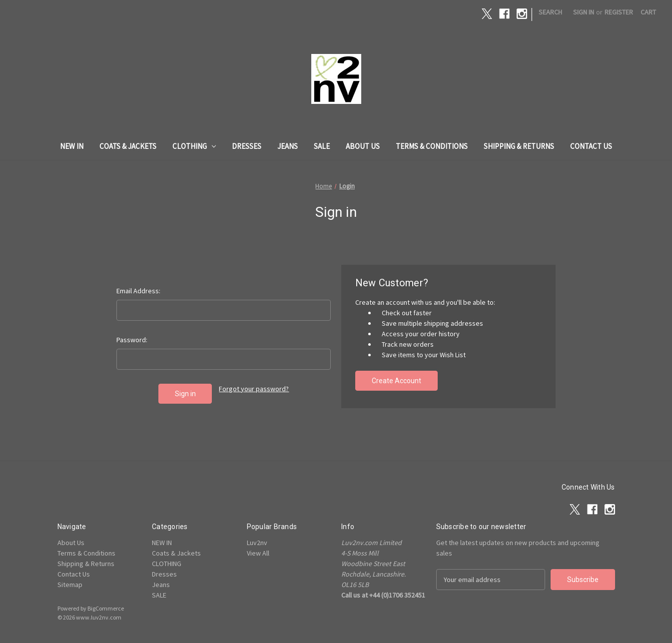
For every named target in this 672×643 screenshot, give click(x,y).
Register (619, 12)
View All (258, 553)
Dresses (247, 146)
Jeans (288, 146)
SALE (322, 146)
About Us (363, 146)
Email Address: (138, 291)
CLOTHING (194, 146)
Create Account (396, 381)
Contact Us (591, 146)
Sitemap (70, 585)
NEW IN (72, 146)
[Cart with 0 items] (648, 12)
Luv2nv (257, 543)
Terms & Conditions (432, 146)
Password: (132, 340)
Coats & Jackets (128, 146)
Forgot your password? (254, 389)
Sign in (584, 12)
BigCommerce (106, 608)
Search (550, 12)
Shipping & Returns (519, 146)
